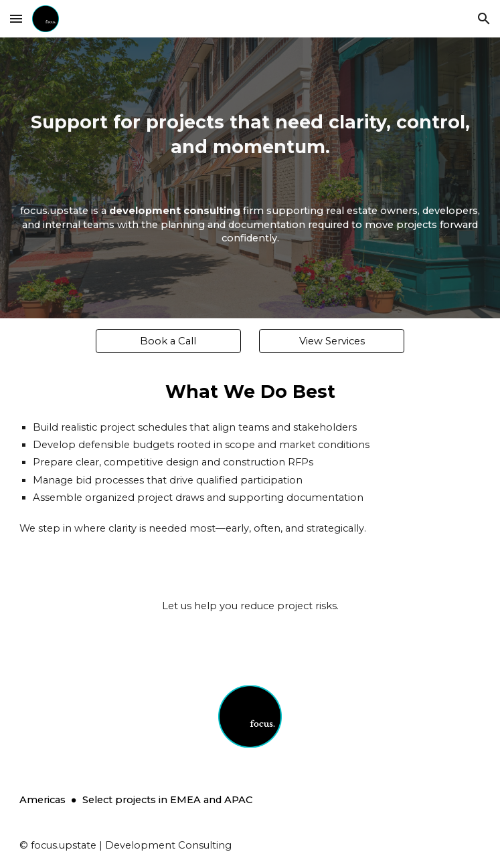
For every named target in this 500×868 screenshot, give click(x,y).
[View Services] (332, 341)
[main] (250, 178)
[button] (16, 18)
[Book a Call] (168, 341)
